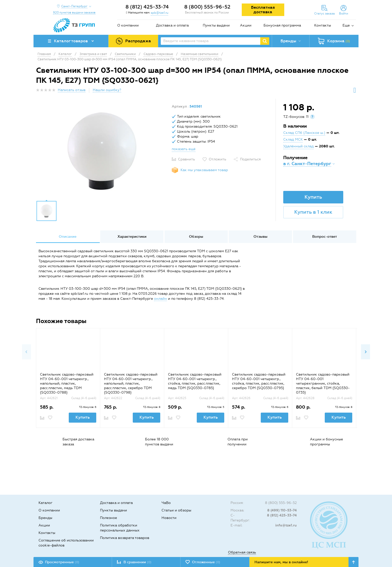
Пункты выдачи (216, 25)
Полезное (108, 518)
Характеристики (132, 237)
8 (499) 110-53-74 (282, 510)
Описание (68, 237)
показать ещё (184, 149)
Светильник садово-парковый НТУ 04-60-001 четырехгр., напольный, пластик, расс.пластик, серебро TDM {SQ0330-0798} (131, 383)
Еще (346, 25)
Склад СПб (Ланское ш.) (304, 133)
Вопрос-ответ (325, 237)
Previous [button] (26, 352)
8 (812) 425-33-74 (147, 7)
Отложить (217, 159)
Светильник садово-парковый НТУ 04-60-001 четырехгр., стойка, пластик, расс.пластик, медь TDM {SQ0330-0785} (195, 381)
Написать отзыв (72, 90)
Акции (246, 25)
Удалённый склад (298, 146)
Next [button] (365, 352)
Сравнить (186, 159)
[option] (102, 151)
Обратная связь (242, 552)
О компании (128, 25)
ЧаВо (166, 503)
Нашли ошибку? (107, 90)
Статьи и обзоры (176, 510)
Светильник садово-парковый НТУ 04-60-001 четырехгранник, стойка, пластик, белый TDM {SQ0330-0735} (323, 383)
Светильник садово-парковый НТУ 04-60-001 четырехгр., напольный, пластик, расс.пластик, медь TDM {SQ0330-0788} (67, 383)
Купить (313, 197)
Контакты (323, 25)
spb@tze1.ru (159, 13)
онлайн (160, 299)
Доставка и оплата (172, 25)
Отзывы (260, 237)
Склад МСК (293, 139)
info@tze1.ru (286, 525)
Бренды (45, 518)
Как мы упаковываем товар (204, 170)
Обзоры (196, 237)
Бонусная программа (282, 25)
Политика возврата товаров (125, 538)
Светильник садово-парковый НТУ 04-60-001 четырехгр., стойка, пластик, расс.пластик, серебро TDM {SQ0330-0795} (259, 381)
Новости (169, 518)
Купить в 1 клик (313, 212)
